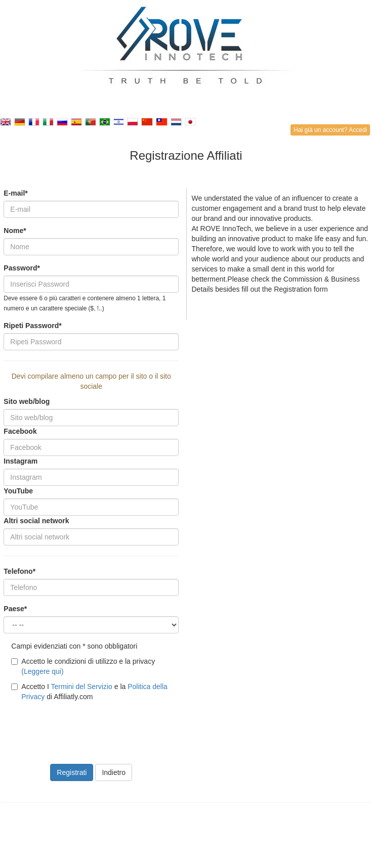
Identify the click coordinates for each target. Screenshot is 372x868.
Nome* (15, 231)
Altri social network (36, 521)
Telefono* (19, 571)
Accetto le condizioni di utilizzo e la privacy (83, 666)
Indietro (114, 772)
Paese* (15, 609)
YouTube (18, 491)
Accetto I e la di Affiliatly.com (89, 692)
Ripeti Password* (32, 326)
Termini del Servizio (81, 687)
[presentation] (80, 726)
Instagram (20, 461)
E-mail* (15, 193)
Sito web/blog (27, 401)
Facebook (20, 431)
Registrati (72, 772)
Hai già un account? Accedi (330, 130)
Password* (22, 268)
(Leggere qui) (42, 671)
